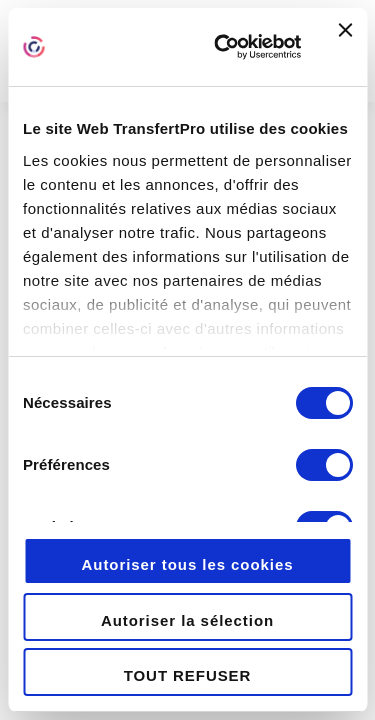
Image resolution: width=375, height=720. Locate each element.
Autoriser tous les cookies (188, 564)
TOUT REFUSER (188, 675)
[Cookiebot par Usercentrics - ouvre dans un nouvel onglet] (223, 47)
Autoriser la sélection (187, 620)
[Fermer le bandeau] (345, 47)
